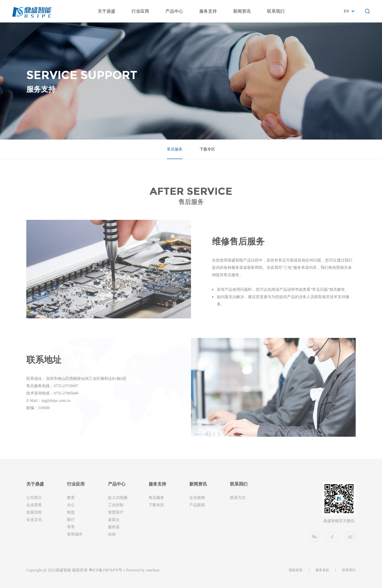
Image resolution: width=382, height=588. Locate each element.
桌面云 (114, 520)
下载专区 (207, 149)
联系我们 (276, 11)
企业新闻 (197, 498)
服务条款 (322, 570)
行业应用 (140, 11)
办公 (71, 505)
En (346, 11)
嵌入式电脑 (118, 498)
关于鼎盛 (106, 11)
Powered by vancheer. (143, 570)
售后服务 (175, 149)
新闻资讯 (242, 11)
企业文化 (34, 520)
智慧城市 (75, 534)
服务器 (114, 527)
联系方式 (238, 498)
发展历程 (34, 512)
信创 (112, 534)
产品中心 (174, 11)
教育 (71, 498)
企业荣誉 (34, 505)
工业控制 (116, 505)
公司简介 (34, 498)
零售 (71, 527)
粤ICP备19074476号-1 (107, 570)
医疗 (71, 520)
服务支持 (208, 11)
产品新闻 (197, 505)
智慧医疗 (116, 512)
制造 (71, 512)
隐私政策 (296, 570)
